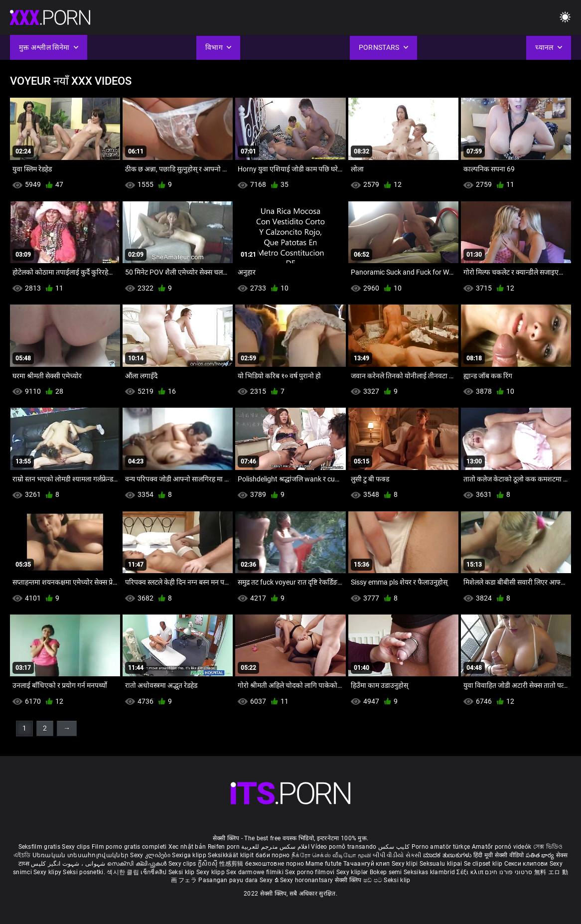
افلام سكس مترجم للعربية (275, 847)
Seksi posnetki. (85, 872)
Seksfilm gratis (40, 847)
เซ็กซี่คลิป (154, 872)
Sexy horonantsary (307, 880)
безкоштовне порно (275, 864)
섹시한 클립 (124, 872)
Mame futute (323, 864)
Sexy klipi (406, 864)
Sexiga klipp (190, 855)
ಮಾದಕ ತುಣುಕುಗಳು (448, 855)
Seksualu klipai (442, 864)
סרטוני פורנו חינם (508, 872)
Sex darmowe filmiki (255, 872)
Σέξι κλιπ (471, 872)
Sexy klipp (211, 872)
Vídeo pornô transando (344, 847)
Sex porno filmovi (310, 872)
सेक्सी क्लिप (349, 880)
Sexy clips (76, 847)
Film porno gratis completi (129, 847)
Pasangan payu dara (229, 880)
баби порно (273, 855)
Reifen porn (224, 847)
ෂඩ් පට (374, 880)
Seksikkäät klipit (231, 855)
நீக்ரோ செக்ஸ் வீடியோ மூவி (331, 855)
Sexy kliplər (353, 872)
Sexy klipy (48, 872)
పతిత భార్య (541, 855)
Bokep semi (386, 872)
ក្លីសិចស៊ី (209, 864)
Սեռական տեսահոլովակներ (81, 855)
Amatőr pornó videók (502, 847)
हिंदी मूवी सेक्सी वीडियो (499, 855)
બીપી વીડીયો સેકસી (397, 855)
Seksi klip (182, 872)
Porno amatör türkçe (441, 847)
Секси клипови (527, 864)
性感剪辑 (232, 864)
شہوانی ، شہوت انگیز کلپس (69, 864)
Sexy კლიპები (151, 855)
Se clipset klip (484, 864)
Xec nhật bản (187, 847)
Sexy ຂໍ (270, 880)
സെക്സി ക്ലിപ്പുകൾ (138, 864)
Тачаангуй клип (367, 864)
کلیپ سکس (394, 847)
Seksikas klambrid (430, 872)
